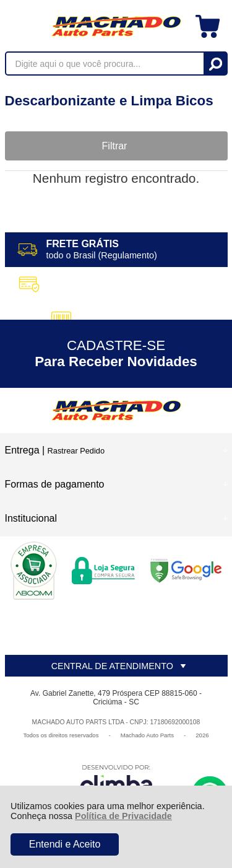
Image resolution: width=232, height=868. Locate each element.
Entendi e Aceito (65, 844)
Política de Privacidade (123, 816)
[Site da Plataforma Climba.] (116, 782)
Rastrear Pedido (76, 451)
